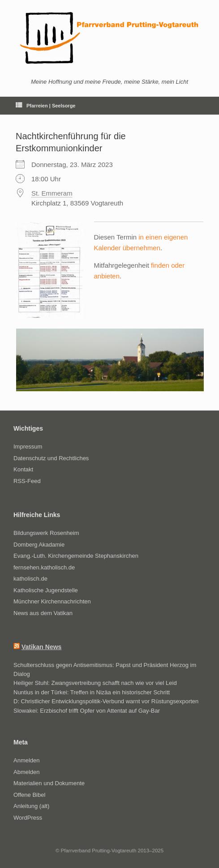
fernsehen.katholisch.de (44, 567)
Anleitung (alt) (31, 806)
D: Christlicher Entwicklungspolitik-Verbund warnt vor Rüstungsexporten (106, 701)
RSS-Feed (27, 481)
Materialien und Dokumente (49, 783)
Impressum (28, 447)
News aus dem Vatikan (43, 613)
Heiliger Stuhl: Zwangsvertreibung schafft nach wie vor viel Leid (95, 683)
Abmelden (27, 772)
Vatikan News (42, 647)
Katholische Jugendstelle (46, 590)
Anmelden (27, 760)
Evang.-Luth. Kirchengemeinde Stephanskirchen (76, 556)
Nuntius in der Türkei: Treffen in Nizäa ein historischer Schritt (92, 692)
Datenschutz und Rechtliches (51, 458)
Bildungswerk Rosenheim (46, 533)
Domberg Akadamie (39, 545)
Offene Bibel (29, 795)
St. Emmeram (52, 193)
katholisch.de (30, 579)
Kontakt (23, 469)
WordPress (28, 818)
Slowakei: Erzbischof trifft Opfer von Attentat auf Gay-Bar (87, 711)
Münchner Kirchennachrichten (52, 601)
